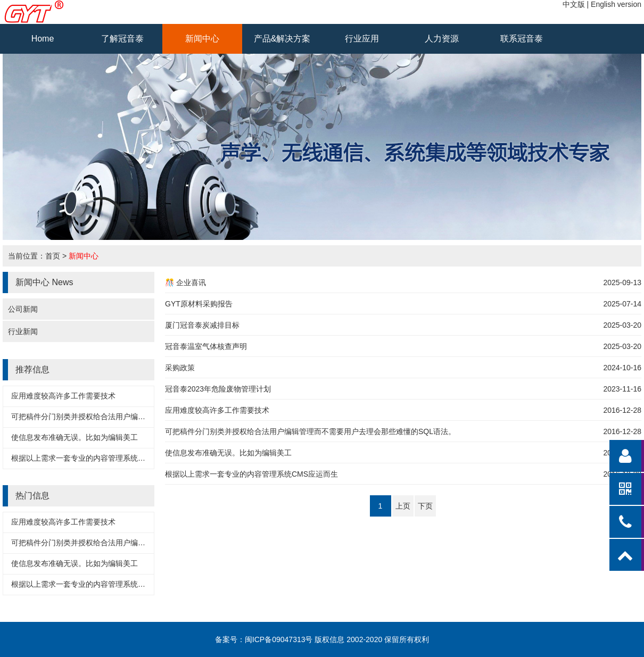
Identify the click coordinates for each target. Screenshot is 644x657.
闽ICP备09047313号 (279, 639)
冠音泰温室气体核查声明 (206, 346)
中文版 (574, 4)
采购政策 (180, 368)
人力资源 (442, 39)
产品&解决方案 (282, 39)
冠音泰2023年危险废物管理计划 (218, 389)
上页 (403, 506)
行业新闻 (23, 331)
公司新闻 (23, 309)
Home (43, 39)
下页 (425, 506)
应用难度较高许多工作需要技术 (63, 396)
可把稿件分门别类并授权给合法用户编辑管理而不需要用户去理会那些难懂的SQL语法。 (310, 431)
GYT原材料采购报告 (199, 304)
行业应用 (362, 39)
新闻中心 (202, 39)
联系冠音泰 (522, 39)
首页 (53, 256)
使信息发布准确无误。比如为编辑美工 (75, 437)
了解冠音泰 (122, 39)
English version (616, 4)
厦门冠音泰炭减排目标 (202, 325)
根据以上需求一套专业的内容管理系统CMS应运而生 (98, 458)
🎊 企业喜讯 (185, 282)
